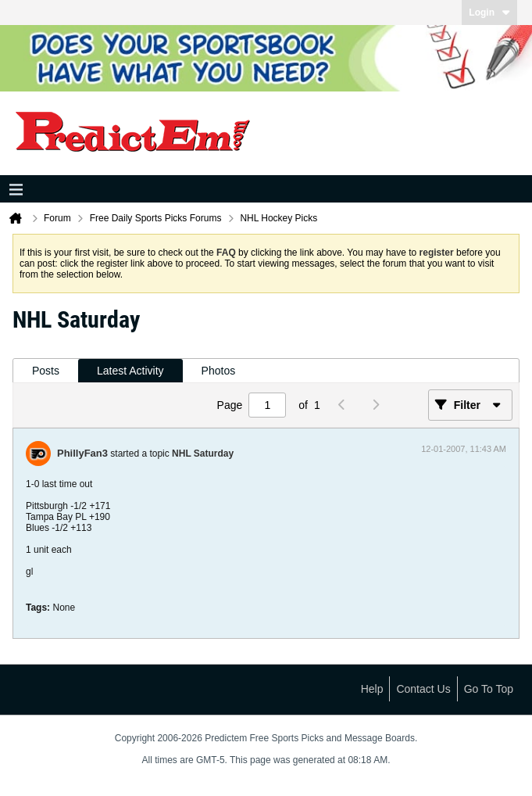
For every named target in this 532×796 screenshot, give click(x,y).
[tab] (46, 371)
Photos (219, 371)
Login (489, 13)
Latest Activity (130, 371)
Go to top (489, 689)
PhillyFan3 (82, 453)
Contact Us (423, 689)
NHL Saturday (203, 454)
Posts (46, 371)
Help (372, 689)
